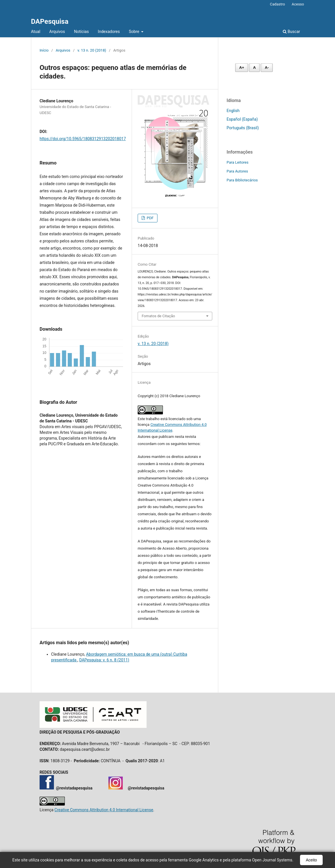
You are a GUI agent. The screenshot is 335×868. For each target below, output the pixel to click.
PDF (150, 218)
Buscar (291, 32)
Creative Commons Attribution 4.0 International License (104, 810)
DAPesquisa (50, 21)
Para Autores (237, 171)
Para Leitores (237, 162)
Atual (36, 32)
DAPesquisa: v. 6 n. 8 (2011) (104, 660)
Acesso (298, 4)
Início (44, 50)
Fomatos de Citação (158, 316)
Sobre (135, 32)
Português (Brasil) (243, 128)
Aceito (311, 860)
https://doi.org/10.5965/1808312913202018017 (83, 139)
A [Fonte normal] (254, 67)
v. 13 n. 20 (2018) (92, 50)
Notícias (81, 32)
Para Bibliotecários (242, 180)
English (233, 111)
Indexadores (109, 32)
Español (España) (242, 119)
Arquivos (57, 32)
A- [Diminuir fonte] (267, 67)
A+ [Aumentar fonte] (242, 67)
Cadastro (277, 4)
